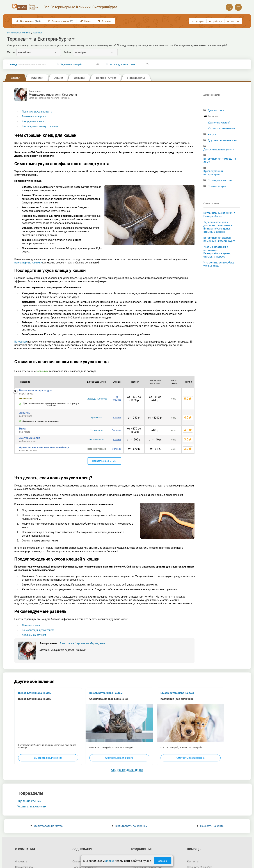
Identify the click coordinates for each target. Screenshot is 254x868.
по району (216, 21)
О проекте (21, 862)
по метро (233, 21)
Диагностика (216, 110)
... (209, 104)
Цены (86, 21)
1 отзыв (117, 418)
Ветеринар (21, 342)
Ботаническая (97, 439)
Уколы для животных (123, 64)
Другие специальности (222, 140)
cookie (110, 861)
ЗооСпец (25, 413)
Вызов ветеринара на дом (36, 391)
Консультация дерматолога (38, 630)
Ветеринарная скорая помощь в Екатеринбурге (219, 239)
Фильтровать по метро (47, 826)
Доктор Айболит (30, 438)
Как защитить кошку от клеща (40, 126)
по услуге (198, 21)
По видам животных (221, 180)
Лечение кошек (31, 625)
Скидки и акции (60, 21)
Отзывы (104, 21)
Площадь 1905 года (97, 399)
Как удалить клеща (33, 121)
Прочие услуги (217, 186)
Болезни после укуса (34, 116)
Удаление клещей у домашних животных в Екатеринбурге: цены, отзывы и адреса (218, 227)
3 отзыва (117, 449)
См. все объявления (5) (127, 770)
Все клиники (28, 21)
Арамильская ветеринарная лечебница (44, 447)
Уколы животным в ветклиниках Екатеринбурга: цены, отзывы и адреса (217, 252)
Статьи (77, 862)
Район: (68, 52)
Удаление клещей (71, 64)
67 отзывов (117, 399)
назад (28, 64)
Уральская (97, 418)
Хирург (212, 134)
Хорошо (163, 861)
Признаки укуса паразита (37, 112)
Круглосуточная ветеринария (214, 173)
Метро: (11, 52)
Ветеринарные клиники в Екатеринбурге (219, 215)
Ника (22, 429)
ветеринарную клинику (28, 263)
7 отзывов (117, 430)
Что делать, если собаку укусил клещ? (219, 264)
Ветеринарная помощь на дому (220, 160)
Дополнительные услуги (219, 150)
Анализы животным (34, 635)
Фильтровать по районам (130, 826)
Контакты (193, 862)
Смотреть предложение (48, 758)
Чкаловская (96, 430)
